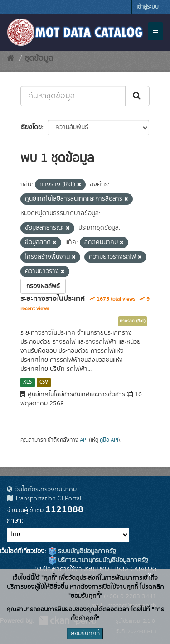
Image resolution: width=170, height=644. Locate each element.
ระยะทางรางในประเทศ (53, 298)
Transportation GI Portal (44, 499)
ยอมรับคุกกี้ (85, 634)
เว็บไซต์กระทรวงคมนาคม (42, 490)
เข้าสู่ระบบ (148, 7)
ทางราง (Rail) (133, 321)
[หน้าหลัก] (11, 58)
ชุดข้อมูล (39, 58)
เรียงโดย (31, 127)
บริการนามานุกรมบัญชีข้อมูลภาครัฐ (98, 560)
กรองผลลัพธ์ (43, 286)
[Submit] (137, 96)
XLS (27, 382)
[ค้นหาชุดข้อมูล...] (73, 96)
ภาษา (14, 521)
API (84, 440)
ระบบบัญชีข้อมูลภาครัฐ (82, 551)
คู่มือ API (109, 440)
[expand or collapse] (155, 31)
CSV (44, 382)
